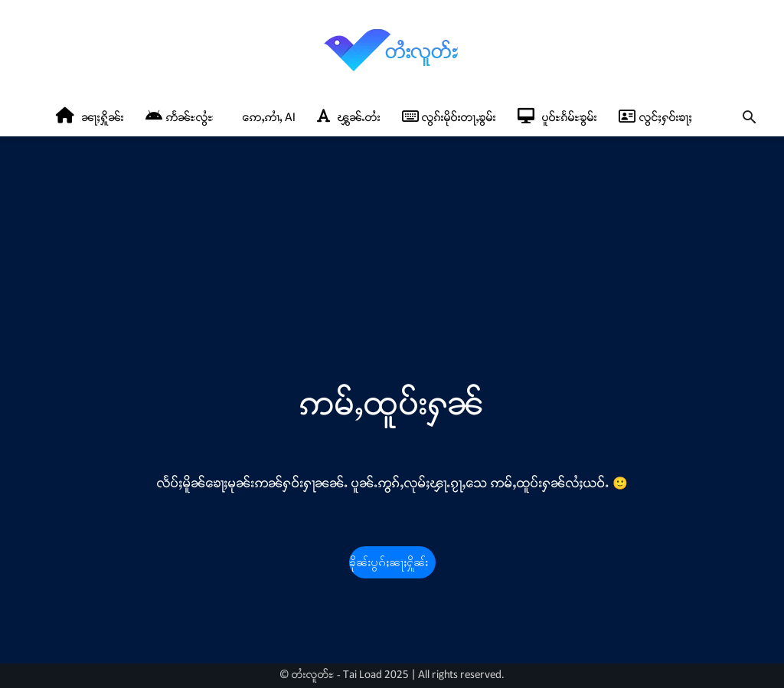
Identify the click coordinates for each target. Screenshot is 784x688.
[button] (749, 119)
